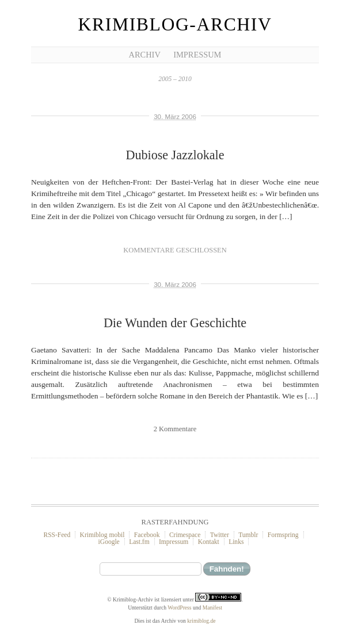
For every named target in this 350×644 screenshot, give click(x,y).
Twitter (220, 535)
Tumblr (248, 535)
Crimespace (185, 535)
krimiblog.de (201, 621)
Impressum (197, 55)
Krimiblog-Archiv (175, 24)
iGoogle (109, 542)
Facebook (147, 535)
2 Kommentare (175, 429)
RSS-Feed (57, 535)
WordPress (179, 607)
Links (236, 542)
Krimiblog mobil (102, 535)
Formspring (283, 535)
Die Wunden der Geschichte (175, 323)
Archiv (145, 55)
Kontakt (209, 542)
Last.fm (139, 542)
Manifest (212, 607)
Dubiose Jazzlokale (175, 155)
